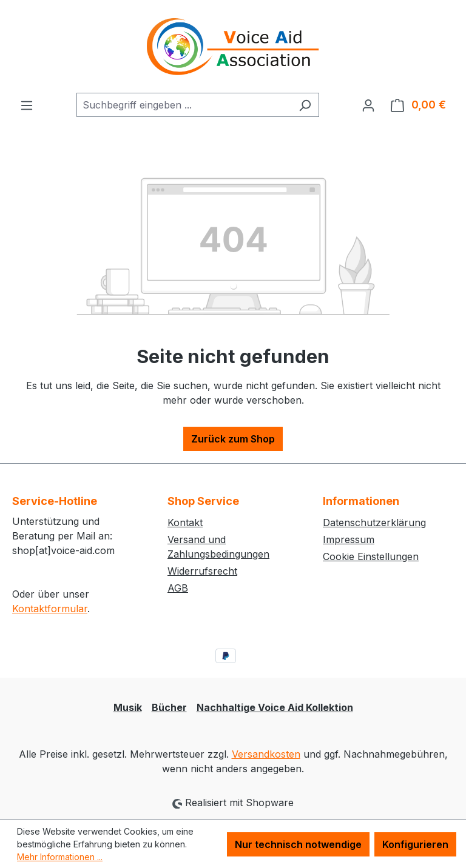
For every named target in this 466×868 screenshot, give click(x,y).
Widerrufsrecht (202, 571)
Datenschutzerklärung (374, 522)
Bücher (169, 707)
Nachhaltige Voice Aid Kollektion (275, 707)
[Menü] (27, 105)
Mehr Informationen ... (60, 857)
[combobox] (184, 105)
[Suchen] (305, 105)
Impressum (349, 539)
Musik (128, 707)
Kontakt (185, 522)
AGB (178, 588)
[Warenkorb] (418, 105)
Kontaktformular (50, 609)
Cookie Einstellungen (371, 556)
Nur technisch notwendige (298, 844)
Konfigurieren (415, 844)
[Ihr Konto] (368, 105)
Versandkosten (266, 754)
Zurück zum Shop (233, 439)
